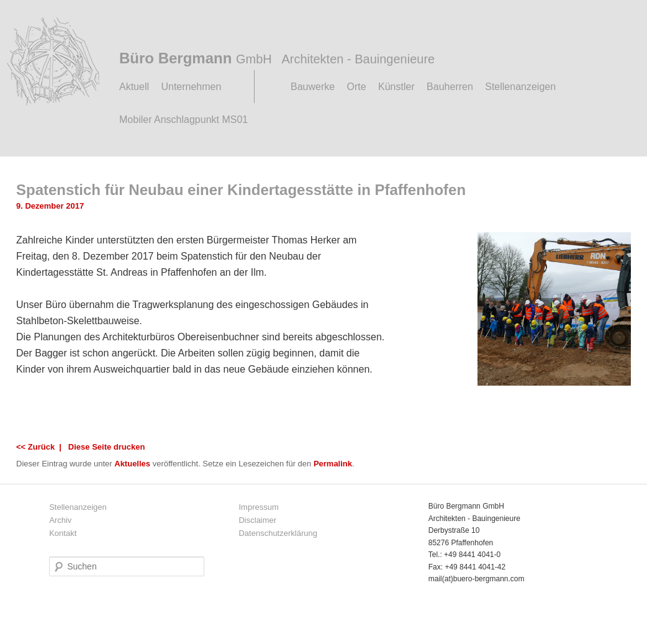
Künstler (396, 87)
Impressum (258, 507)
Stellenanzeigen (520, 87)
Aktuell (134, 87)
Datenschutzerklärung (278, 533)
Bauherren (450, 87)
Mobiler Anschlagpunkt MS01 (183, 120)
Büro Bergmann (277, 58)
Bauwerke (313, 87)
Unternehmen (191, 87)
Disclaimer (257, 520)
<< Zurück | (41, 447)
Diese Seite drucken (107, 447)
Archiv (60, 520)
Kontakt (63, 533)
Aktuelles (132, 464)
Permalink (333, 464)
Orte (357, 87)
